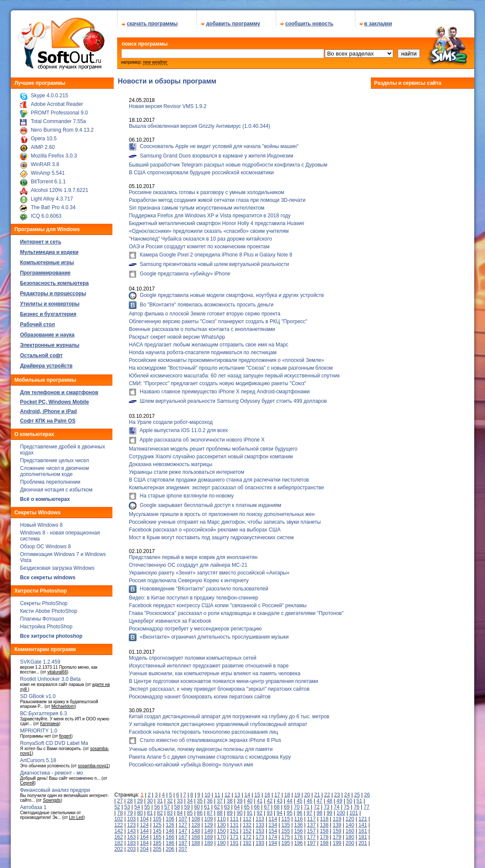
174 (273, 834)
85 (190, 810)
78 (120, 810)
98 (319, 810)
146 (170, 828)
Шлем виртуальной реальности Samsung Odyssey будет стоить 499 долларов (232, 398)
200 (350, 840)
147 (183, 828)
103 (131, 816)
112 (247, 816)
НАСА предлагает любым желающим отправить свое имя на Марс (208, 342)
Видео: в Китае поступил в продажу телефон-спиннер (193, 595)
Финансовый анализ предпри (55, 787)
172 (247, 834)
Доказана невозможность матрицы (171, 461)
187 (183, 840)
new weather (155, 59)
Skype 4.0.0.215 (49, 93)
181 (363, 834)
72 (317, 804)
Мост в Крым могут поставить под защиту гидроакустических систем (211, 534)
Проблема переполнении (50, 479)
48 (329, 798)
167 (183, 834)
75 (347, 804)
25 (357, 792)
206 (170, 846)
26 (367, 792)
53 (127, 804)
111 (234, 816)
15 (257, 792)
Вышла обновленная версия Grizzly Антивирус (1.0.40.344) (199, 123)
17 (277, 792)
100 (341, 810)
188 (196, 840)
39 (240, 798)
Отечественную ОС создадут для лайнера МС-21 (188, 562)
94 (279, 810)
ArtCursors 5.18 (38, 757)
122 (118, 822)
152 (247, 828)
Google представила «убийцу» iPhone (184, 271)
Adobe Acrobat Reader (57, 101)
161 (363, 828)
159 (337, 828)
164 (144, 834)
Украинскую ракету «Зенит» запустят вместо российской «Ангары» (209, 570)
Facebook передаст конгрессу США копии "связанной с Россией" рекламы (218, 602)
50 (349, 798)
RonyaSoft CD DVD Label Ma (54, 740)
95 (290, 810)
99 (329, 810)
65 (247, 804)
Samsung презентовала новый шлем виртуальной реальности (214, 261)
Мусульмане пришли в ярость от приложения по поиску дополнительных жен (222, 511)
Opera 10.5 (44, 136)
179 (337, 834)
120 (350, 816)
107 (183, 816)
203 (131, 846)
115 (286, 816)
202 (118, 846)
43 (279, 798)
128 (196, 822)
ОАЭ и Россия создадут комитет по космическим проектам (199, 244)
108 (196, 816)
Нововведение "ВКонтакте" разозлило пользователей (203, 586)
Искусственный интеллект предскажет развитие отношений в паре (209, 663)
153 (260, 828)
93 (269, 810)
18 (287, 792)
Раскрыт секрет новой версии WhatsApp (177, 334)
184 (144, 840)
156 (298, 828)
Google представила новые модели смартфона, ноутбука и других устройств (231, 292)
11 (217, 792)
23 (337, 792)
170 (221, 834)
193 (260, 840)
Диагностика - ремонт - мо (51, 770)
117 (311, 816)
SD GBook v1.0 (38, 693)
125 (157, 822)
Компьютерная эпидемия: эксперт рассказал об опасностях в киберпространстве (226, 485)
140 (350, 822)
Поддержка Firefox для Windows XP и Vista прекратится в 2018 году (210, 213)
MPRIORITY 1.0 (38, 728)
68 (277, 804)
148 (196, 828)
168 (196, 834)
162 (118, 834)
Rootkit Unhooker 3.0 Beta (50, 676)
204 (144, 846)
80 (140, 810)
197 (311, 840)
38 (230, 798)
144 (144, 828)
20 (307, 792)
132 (247, 822)
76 (356, 804)
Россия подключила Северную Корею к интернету (189, 578)
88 (219, 810)
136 (298, 822)
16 (267, 792)
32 (170, 798)
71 (306, 804)
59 (187, 804)
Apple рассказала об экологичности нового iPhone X (201, 437)
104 (144, 816)
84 (180, 810)
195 (286, 840)
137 (311, 822)
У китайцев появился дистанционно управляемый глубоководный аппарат (218, 721)
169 (208, 834)
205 (157, 846)
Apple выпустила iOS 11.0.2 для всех (183, 427)
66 (257, 804)
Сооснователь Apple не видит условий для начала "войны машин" (218, 143)
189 (208, 840)
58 (177, 804)
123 (131, 822)
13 (237, 792)
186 (170, 840)
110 (221, 816)
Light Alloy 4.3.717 (52, 196)
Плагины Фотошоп (42, 616)
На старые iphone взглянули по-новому (186, 493)
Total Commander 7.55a (58, 118)
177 (311, 834)
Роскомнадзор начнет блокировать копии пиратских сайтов (200, 694)
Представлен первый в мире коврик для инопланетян (193, 554)
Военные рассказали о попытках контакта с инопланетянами (202, 326)
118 (324, 816)
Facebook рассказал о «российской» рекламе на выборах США (205, 527)
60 (197, 804)
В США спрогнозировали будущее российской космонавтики (201, 170)
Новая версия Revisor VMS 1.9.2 (168, 103)
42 (269, 798)
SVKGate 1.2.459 (40, 659)
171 (234, 834)
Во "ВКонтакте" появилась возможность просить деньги (206, 302)
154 (273, 828)
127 (183, 822)
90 (240, 810)
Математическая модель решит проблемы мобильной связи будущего (213, 446)
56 (157, 804)
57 (167, 804)
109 (208, 816)
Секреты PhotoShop (44, 600)
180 (350, 834)
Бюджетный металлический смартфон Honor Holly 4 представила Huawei (216, 220)
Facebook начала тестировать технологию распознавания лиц (203, 729)
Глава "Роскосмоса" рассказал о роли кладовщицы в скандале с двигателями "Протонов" (236, 610)
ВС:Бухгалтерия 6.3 (43, 710)
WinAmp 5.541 (48, 170)
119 (337, 816)
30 (150, 798)
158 (324, 828)
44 (290, 798)
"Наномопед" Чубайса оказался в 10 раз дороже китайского (200, 236)
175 (286, 834)
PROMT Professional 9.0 (59, 110)
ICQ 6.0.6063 (46, 213)
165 (157, 834)
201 (363, 840)
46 (309, 798)
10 (207, 792)
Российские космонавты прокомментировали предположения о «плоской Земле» (226, 357)
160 (350, 828)
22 (327, 792)
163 (131, 834)
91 (250, 810)
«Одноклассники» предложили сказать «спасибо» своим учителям (209, 228)
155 (286, 828)
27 (120, 798)
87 (210, 810)
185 (157, 840)
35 (200, 798)
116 (298, 816)
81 (150, 810)
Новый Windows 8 (41, 522)
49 (339, 798)
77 (366, 804)
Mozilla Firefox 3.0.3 (54, 153)
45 (300, 798)
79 (130, 810)
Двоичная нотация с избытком (56, 487)
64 (237, 804)
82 (160, 810)
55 (147, 804)
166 (170, 834)
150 (221, 828)
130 (221, 822)
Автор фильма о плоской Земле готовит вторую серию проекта (205, 311)
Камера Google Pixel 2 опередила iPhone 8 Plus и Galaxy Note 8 (215, 252)
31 (160, 798)
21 (317, 792)
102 (118, 816)
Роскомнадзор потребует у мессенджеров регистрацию (195, 626)
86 (200, 810)
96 (300, 810)
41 (260, 798)
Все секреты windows (48, 575)
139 (337, 822)
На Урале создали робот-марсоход (171, 419)
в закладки (378, 21)
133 (260, 822)
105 (157, 816)
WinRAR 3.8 (45, 161)
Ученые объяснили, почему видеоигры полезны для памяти (201, 746)
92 (260, 810)
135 (286, 822)
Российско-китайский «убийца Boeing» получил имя (191, 762)
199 (337, 840)
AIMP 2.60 (43, 144)
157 (311, 828)
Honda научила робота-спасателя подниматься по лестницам (203, 349)
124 (144, 822)
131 (234, 822)
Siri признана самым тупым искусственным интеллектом (197, 205)
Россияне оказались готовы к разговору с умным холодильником (207, 189)
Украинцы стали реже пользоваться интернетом (187, 469)
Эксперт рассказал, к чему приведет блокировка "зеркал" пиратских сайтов (219, 686)
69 (287, 804)
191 (234, 840)
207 (183, 846)
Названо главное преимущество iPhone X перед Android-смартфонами (224, 389)
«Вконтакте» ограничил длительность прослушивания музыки (213, 634)
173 (260, 834)
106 (170, 816)
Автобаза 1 (33, 804)
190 (221, 840)
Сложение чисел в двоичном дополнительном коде (54, 468)
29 (140, 798)
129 (208, 822)
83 (170, 810)
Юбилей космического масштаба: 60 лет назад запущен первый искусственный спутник (234, 373)
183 (131, 840)
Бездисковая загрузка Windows (57, 565)
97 (309, 810)
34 (190, 798)
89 (230, 810)
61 (207, 804)
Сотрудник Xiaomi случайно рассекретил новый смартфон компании (211, 454)
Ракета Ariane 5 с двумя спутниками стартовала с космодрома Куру (210, 754)
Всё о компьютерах (45, 496)
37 (219, 798)
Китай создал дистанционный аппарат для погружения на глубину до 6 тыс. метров (229, 714)
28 (130, 798)
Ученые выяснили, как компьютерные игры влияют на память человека (215, 670)
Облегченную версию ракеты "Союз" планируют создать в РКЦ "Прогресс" (218, 318)
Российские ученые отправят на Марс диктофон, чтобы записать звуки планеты (225, 519)
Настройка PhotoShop (46, 624)
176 (298, 834)
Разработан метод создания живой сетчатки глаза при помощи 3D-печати (217, 197)
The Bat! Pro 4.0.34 (53, 204)
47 (319, 798)
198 (324, 840)
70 (297, 804)
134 (273, 822)
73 (327, 804)
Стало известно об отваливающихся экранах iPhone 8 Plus (210, 737)
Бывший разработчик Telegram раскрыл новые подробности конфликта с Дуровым (228, 162)
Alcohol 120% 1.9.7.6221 (59, 187)
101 (354, 810)
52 (117, 804)
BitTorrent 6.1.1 (48, 179)
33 (180, 798)
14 (247, 792)
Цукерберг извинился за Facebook (170, 618)
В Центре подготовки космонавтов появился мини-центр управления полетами (223, 678)
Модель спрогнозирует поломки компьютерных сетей (193, 655)
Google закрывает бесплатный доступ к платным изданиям (210, 502)
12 (227, 792)
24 (347, 792)
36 (210, 798)
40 (250, 798)
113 (260, 816)
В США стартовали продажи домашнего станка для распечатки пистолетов (219, 477)
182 (118, 840)
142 (118, 828)
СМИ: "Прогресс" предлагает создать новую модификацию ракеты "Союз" (218, 380)
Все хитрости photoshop (51, 633)
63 (227, 804)
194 (273, 840)
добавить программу (233, 21)
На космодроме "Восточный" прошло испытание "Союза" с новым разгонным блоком (231, 365)
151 (234, 828)
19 (297, 792)
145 (157, 828)
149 (208, 828)
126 (170, 822)
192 (247, 840)
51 (359, 798)
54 (137, 804)
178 (324, 834)
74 (337, 804)
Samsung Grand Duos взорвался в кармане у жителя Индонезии (216, 153)
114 (273, 816)
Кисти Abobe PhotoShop (48, 608)
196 (298, 840)
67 (267, 804)
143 (131, 828)
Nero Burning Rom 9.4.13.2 (62, 127)
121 (363, 816)
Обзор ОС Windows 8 (45, 544)
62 (217, 804)
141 (363, 822)
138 (324, 822)
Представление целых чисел (54, 457)
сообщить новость (309, 21)
